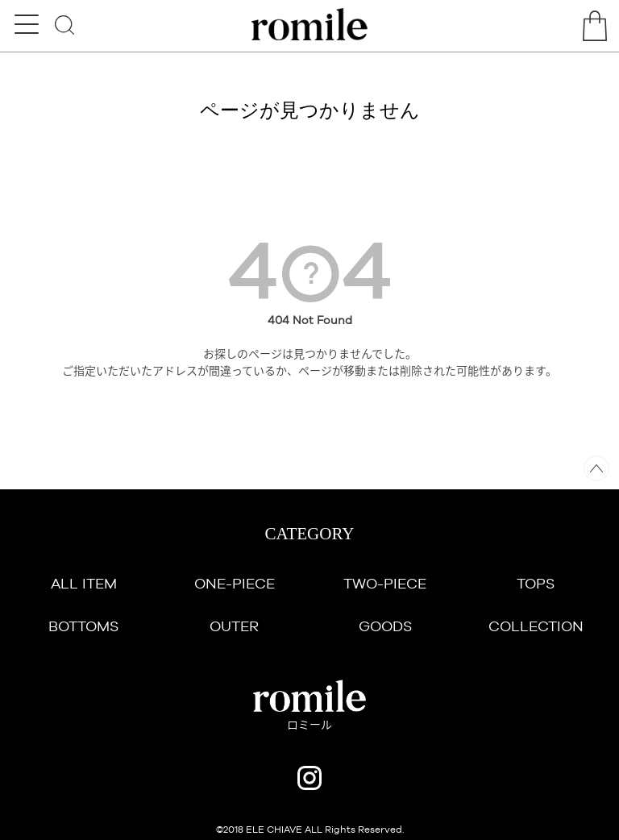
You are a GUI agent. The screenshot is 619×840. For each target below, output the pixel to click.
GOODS (385, 626)
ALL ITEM (84, 583)
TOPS (536, 583)
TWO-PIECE (385, 583)
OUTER (234, 626)
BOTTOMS (83, 626)
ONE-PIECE (235, 583)
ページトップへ (596, 468)
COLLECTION (536, 626)
